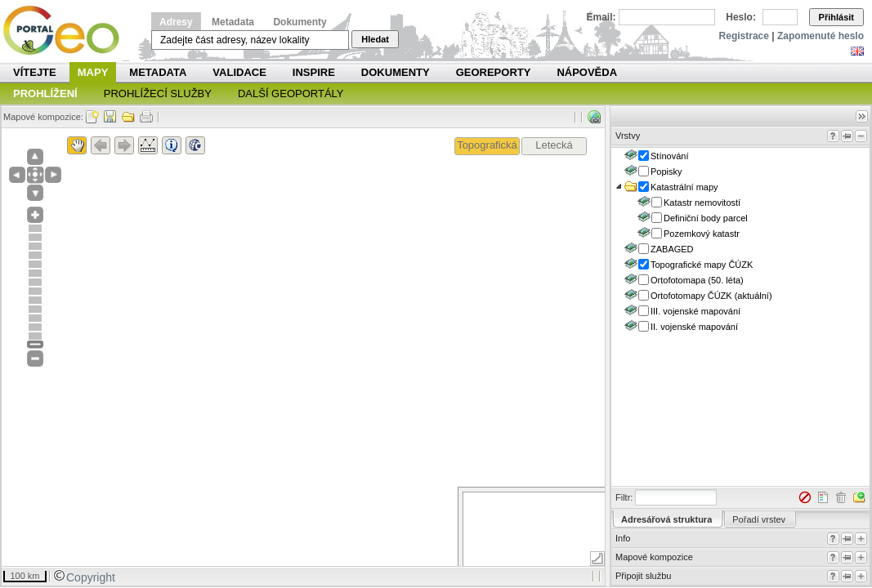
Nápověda (587, 72)
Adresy (176, 22)
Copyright (84, 577)
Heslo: (741, 17)
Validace (239, 72)
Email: (601, 17)
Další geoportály (291, 94)
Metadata (233, 22)
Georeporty (494, 72)
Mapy (93, 72)
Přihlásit (836, 17)
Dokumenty (300, 22)
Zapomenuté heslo (821, 36)
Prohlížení (45, 94)
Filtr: (624, 497)
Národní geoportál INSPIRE (67, 31)
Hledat (375, 39)
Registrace (744, 36)
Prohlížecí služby (158, 94)
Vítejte (35, 72)
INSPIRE (314, 72)
